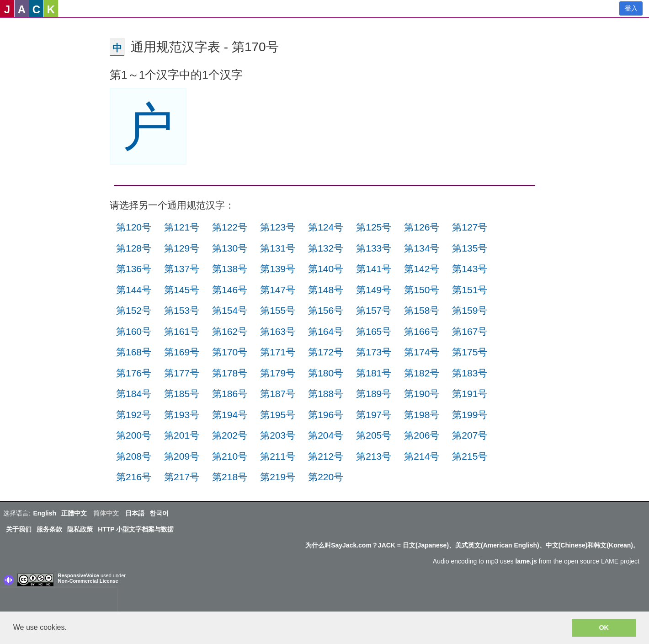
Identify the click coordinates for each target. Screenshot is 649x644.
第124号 (326, 227)
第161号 (182, 331)
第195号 (278, 415)
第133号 (374, 248)
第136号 (134, 269)
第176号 (134, 373)
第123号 (278, 227)
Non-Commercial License (88, 581)
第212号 (326, 456)
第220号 (326, 477)
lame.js (526, 561)
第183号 (470, 373)
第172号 (326, 352)
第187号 (278, 394)
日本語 (135, 513)
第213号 (374, 456)
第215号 (470, 456)
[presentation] (59, 601)
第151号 (470, 290)
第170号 (230, 352)
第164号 (326, 331)
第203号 (278, 435)
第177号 (182, 373)
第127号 (470, 227)
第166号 (422, 331)
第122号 (230, 227)
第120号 (134, 227)
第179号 (278, 373)
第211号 (278, 456)
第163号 (278, 331)
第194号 (230, 415)
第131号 (278, 248)
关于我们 (19, 529)
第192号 (134, 415)
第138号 (230, 269)
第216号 (134, 477)
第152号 (134, 310)
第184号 (134, 394)
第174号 (422, 352)
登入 (631, 8)
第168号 (134, 352)
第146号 (230, 290)
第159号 (470, 310)
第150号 (422, 290)
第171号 (278, 352)
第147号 (278, 290)
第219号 (278, 477)
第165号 (374, 331)
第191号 (470, 394)
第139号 (278, 269)
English (45, 513)
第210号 (230, 456)
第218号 (230, 477)
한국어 (159, 513)
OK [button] (604, 628)
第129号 (182, 248)
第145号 (182, 290)
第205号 (374, 435)
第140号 (326, 269)
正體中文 (74, 513)
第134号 (422, 248)
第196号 (326, 415)
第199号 (470, 415)
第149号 (374, 290)
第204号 (326, 435)
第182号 (422, 373)
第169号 (182, 352)
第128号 (134, 248)
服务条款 (49, 529)
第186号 (230, 394)
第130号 (230, 248)
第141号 (374, 269)
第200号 (134, 435)
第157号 (374, 310)
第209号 (182, 456)
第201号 (182, 435)
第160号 (134, 331)
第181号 (374, 373)
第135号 (470, 248)
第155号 (278, 310)
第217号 (182, 477)
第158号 (422, 310)
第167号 (470, 331)
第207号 (470, 435)
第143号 (470, 269)
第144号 (134, 290)
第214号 (422, 456)
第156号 (326, 310)
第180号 (326, 373)
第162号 (230, 331)
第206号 (422, 435)
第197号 (374, 415)
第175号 (470, 352)
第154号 (230, 310)
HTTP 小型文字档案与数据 (136, 529)
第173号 (374, 352)
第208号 (134, 456)
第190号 (422, 394)
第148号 (326, 290)
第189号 (374, 394)
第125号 (374, 227)
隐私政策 (80, 529)
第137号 (182, 269)
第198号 (422, 415)
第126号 (422, 227)
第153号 (182, 310)
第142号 (422, 269)
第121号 (182, 227)
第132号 (326, 248)
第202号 (230, 435)
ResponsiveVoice (79, 575)
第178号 (230, 373)
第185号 (182, 394)
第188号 (326, 394)
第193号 (182, 415)
